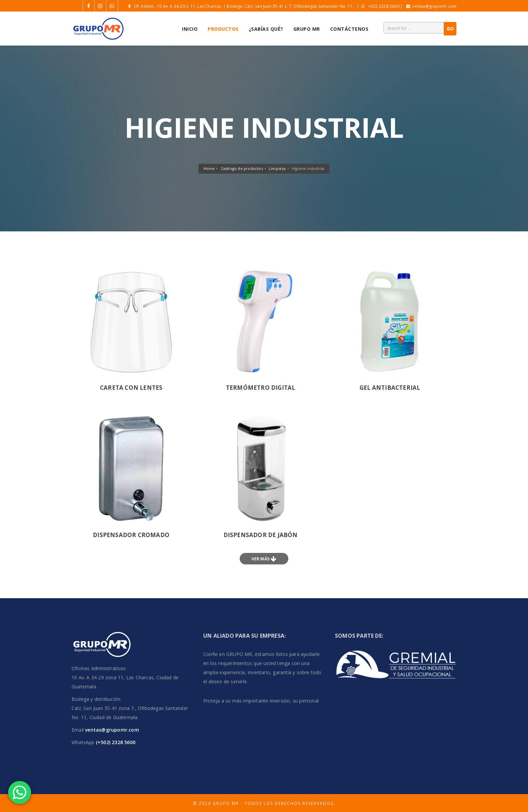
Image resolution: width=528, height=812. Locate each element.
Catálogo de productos (242, 168)
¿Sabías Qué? (266, 29)
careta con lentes (131, 388)
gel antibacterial (390, 388)
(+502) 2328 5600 (115, 742)
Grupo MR (307, 29)
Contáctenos (349, 29)
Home (209, 168)
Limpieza (277, 168)
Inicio (190, 29)
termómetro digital (261, 388)
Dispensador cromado (131, 535)
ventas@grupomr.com (434, 6)
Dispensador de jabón (261, 535)
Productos (223, 29)
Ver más (261, 559)
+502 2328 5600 (384, 6)
